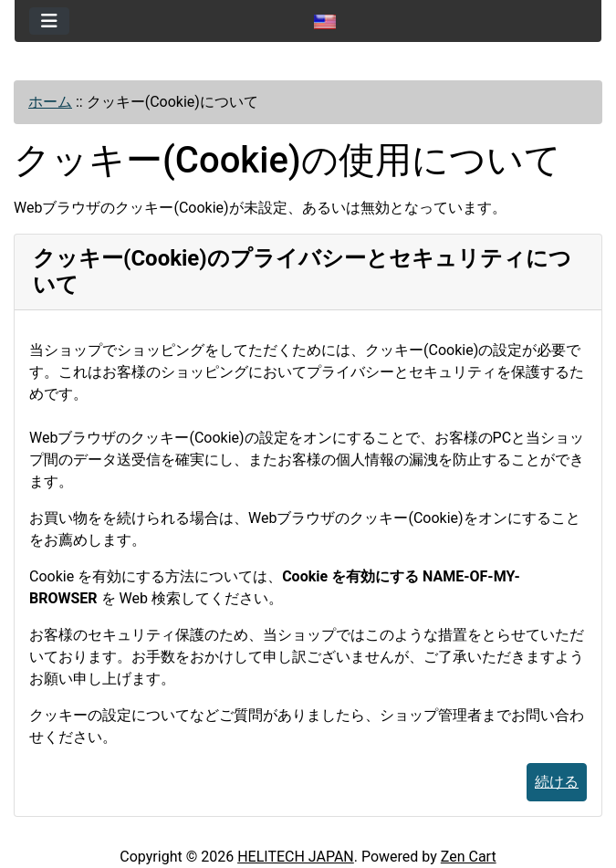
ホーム (50, 102)
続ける (557, 782)
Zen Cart (469, 857)
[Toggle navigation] (49, 21)
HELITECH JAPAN (296, 857)
